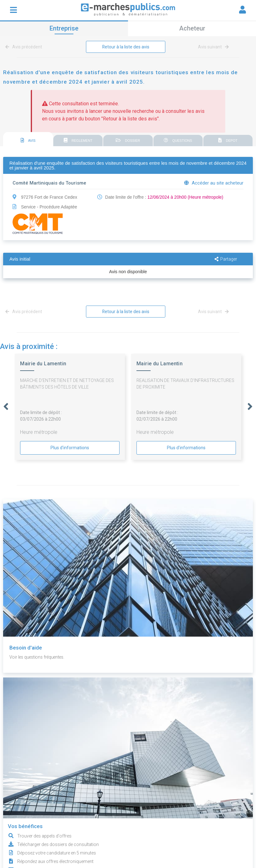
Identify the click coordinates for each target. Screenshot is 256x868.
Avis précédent (25, 47)
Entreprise (64, 28)
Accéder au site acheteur (214, 183)
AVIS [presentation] (28, 141)
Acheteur (192, 28)
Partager (226, 259)
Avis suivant (213, 47)
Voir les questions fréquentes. (39, 657)
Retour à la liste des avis (126, 47)
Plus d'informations (70, 448)
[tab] (28, 139)
